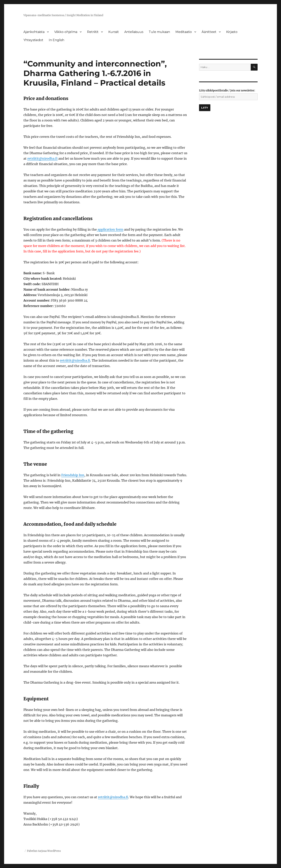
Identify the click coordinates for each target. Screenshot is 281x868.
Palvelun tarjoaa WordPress (44, 851)
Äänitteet (209, 32)
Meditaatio (184, 32)
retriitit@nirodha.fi (42, 158)
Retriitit (93, 32)
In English (56, 40)
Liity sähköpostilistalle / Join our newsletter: (227, 91)
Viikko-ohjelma (66, 32)
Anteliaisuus (134, 32)
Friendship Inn (73, 475)
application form (110, 229)
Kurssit (114, 32)
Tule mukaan (159, 32)
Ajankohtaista (34, 32)
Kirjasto (232, 32)
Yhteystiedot (33, 40)
